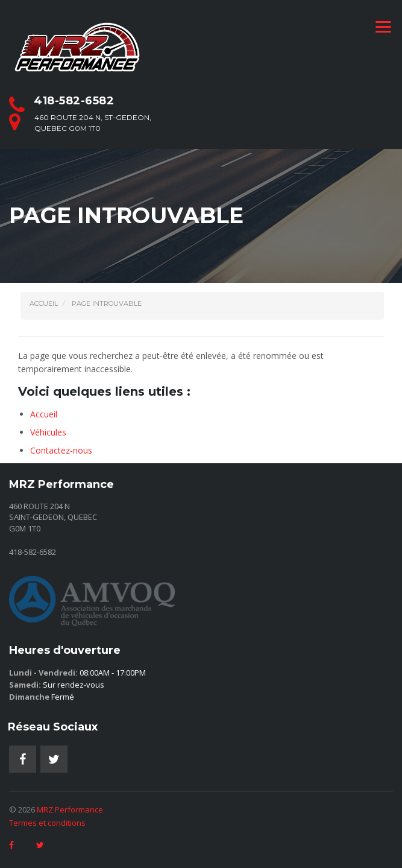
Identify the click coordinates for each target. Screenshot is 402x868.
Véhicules (48, 432)
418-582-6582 (74, 101)
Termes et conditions (47, 823)
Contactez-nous (61, 450)
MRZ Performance (70, 809)
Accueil (44, 414)
